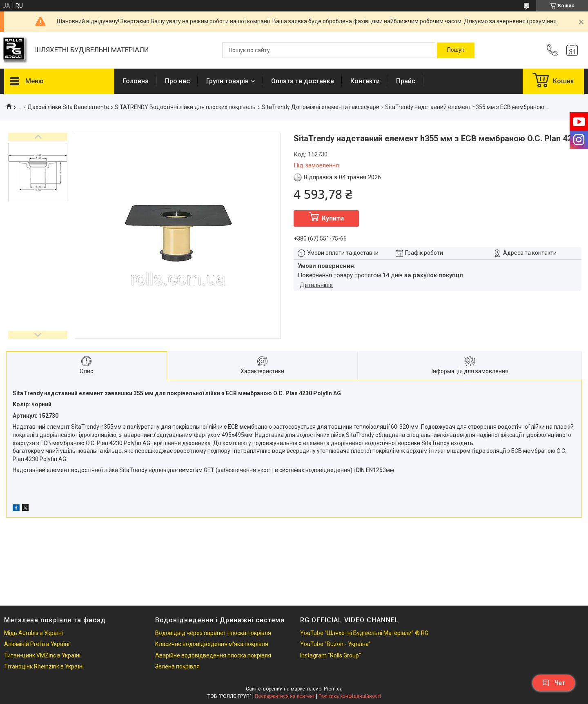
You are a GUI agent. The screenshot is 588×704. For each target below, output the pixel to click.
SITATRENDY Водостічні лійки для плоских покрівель (185, 107)
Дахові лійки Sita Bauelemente (68, 107)
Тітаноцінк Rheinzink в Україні (44, 666)
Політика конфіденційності (350, 696)
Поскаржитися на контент (285, 696)
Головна (136, 81)
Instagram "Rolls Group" (331, 655)
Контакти (365, 81)
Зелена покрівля (177, 666)
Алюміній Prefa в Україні (37, 644)
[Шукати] (456, 50)
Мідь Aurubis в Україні (33, 633)
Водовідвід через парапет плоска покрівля (213, 633)
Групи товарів (227, 81)
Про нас (177, 81)
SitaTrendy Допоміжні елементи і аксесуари (321, 107)
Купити (333, 218)
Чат (554, 683)
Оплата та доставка (303, 81)
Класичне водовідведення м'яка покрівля (212, 644)
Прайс (406, 81)
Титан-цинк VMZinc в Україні (42, 655)
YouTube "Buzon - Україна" (335, 644)
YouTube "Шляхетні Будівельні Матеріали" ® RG (364, 633)
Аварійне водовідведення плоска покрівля (213, 655)
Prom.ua (333, 689)
